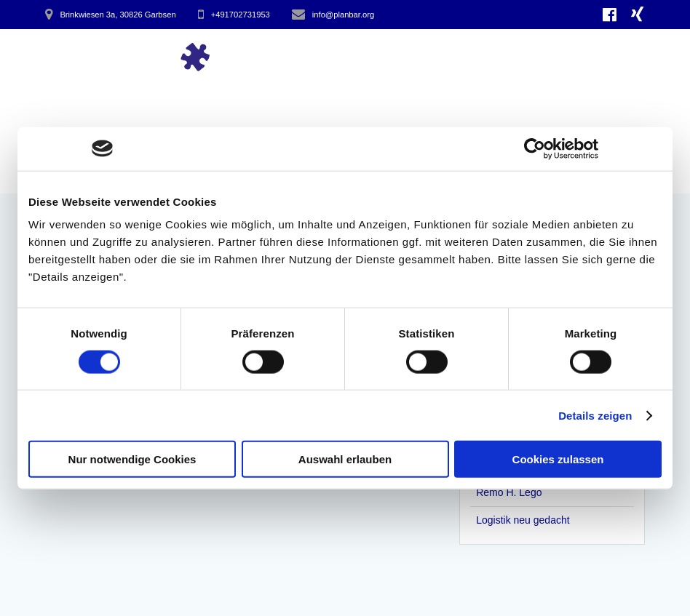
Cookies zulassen (558, 459)
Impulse (316, 56)
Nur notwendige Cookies (132, 459)
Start (255, 56)
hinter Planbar (512, 56)
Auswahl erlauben (345, 459)
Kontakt (607, 56)
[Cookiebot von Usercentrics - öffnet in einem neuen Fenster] (535, 148)
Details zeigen (595, 415)
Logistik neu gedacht (523, 520)
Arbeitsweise (401, 56)
